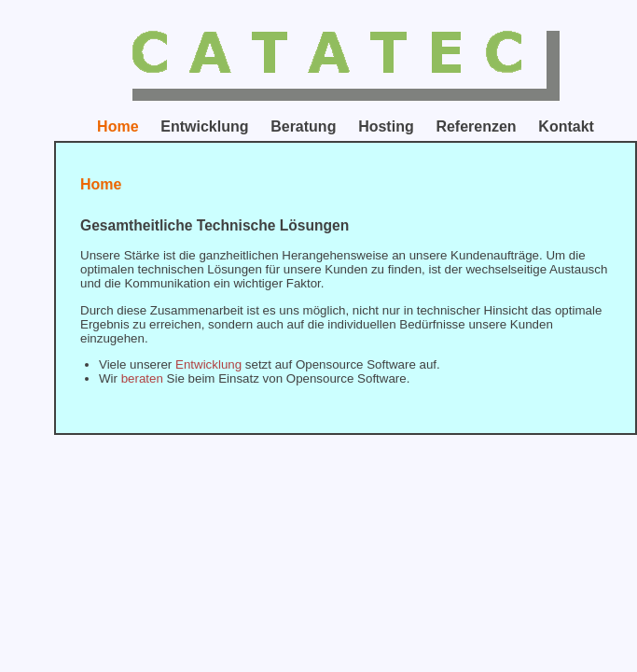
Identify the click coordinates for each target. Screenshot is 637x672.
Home (118, 126)
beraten (142, 378)
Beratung (303, 126)
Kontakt (566, 126)
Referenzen (476, 126)
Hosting (386, 126)
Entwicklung (204, 126)
